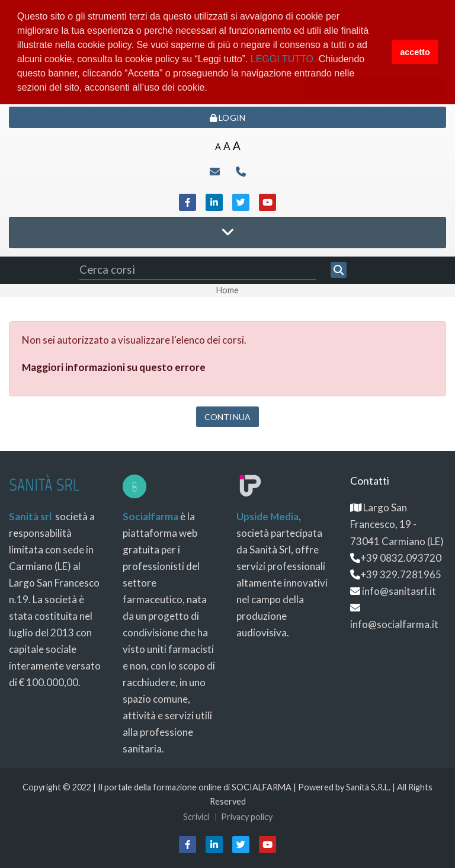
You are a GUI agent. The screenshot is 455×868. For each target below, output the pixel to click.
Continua (227, 417)
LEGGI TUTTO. (283, 59)
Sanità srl (30, 516)
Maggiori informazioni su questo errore (114, 367)
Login (227, 118)
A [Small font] (218, 147)
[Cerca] (339, 270)
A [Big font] (237, 146)
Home (227, 290)
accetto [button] (415, 52)
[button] (212, 89)
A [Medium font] (227, 146)
